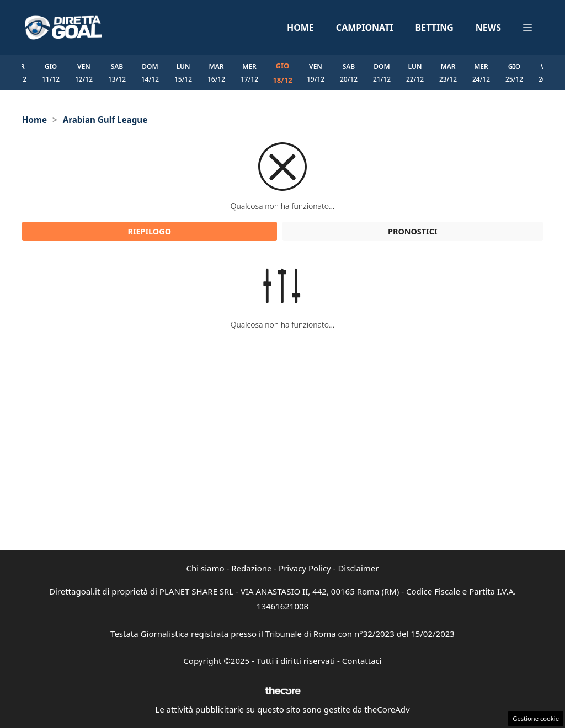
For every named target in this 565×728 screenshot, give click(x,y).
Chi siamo (206, 568)
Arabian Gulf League (105, 120)
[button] (527, 28)
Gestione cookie (536, 718)
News (488, 28)
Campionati (365, 28)
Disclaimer (358, 568)
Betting (435, 28)
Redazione (251, 568)
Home (300, 28)
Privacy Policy (305, 568)
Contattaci (362, 661)
